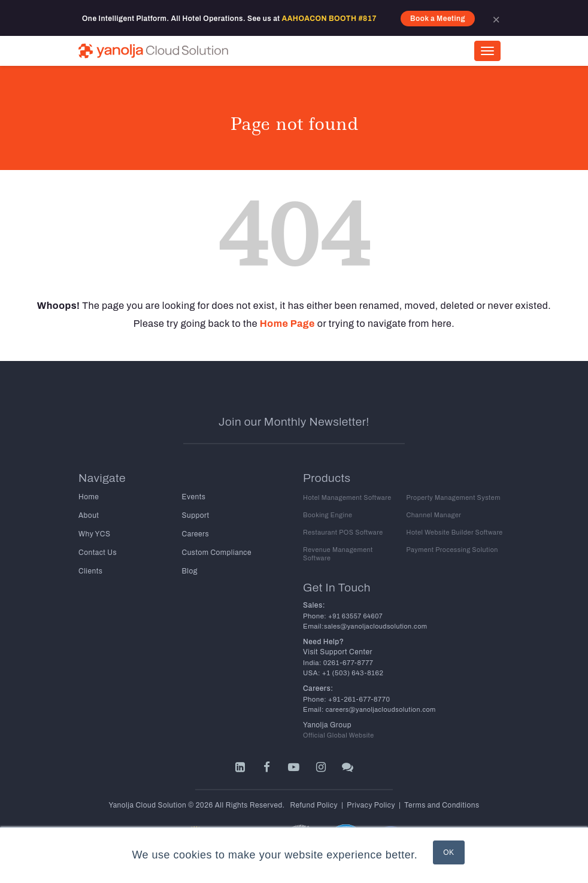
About (89, 515)
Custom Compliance (217, 553)
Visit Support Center (338, 652)
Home (89, 497)
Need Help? (323, 642)
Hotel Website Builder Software (455, 532)
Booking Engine (328, 515)
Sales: (314, 605)
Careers (196, 534)
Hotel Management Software (347, 498)
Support (196, 515)
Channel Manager (434, 515)
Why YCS (94, 534)
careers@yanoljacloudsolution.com (380, 710)
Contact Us (98, 553)
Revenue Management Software (338, 554)
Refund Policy (314, 805)
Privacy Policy (371, 805)
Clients (90, 571)
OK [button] (448, 852)
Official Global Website (339, 735)
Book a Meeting (438, 19)
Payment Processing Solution (452, 550)
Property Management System (454, 498)
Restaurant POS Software (343, 532)
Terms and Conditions (442, 805)
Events (194, 497)
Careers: (318, 688)
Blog (190, 571)
